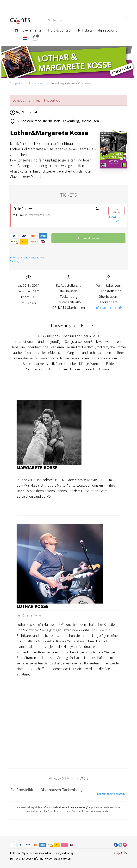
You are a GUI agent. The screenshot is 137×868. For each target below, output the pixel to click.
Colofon (15, 853)
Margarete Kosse (37, 467)
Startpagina (16, 83)
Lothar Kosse (33, 606)
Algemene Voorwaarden (36, 853)
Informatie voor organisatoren (52, 858)
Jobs (29, 858)
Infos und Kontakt (108, 308)
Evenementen (37, 83)
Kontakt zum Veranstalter (112, 794)
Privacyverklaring (63, 853)
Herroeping (17, 858)
